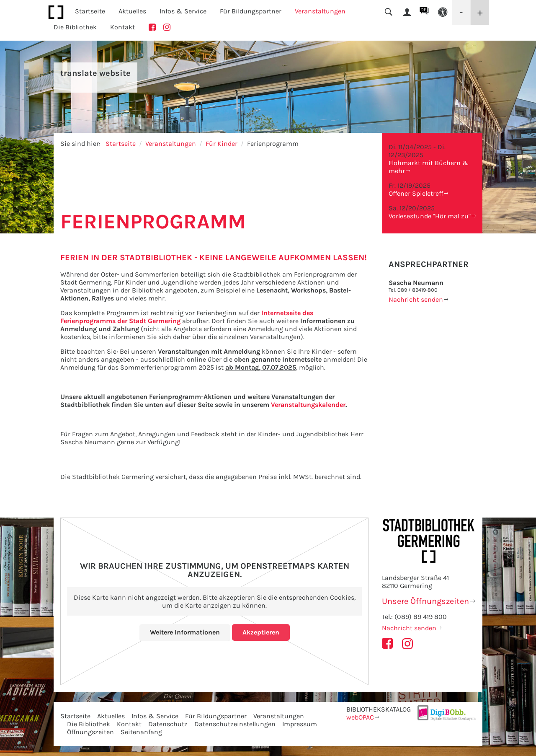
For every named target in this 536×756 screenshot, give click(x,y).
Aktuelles (111, 716)
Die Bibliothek (89, 724)
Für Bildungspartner (216, 716)
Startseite (90, 11)
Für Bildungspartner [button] (251, 11)
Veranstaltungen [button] (320, 11)
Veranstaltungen (171, 144)
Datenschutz (168, 724)
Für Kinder (222, 144)
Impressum (300, 724)
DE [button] (424, 10)
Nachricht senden (416, 299)
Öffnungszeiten (90, 732)
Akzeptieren (261, 632)
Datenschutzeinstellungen (235, 724)
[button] (443, 12)
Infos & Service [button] (183, 11)
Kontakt (122, 27)
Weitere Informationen (185, 632)
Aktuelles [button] (132, 11)
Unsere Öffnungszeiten (425, 601)
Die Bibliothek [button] (75, 27)
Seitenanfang (141, 732)
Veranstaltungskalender (308, 405)
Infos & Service (155, 716)
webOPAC (360, 717)
